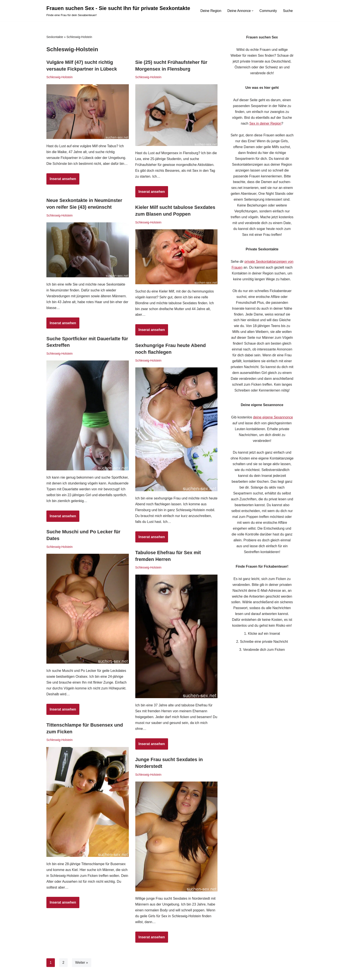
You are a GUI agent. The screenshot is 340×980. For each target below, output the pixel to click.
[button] (253, 11)
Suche (288, 11)
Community (268, 11)
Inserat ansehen (61, 187)
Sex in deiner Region (265, 124)
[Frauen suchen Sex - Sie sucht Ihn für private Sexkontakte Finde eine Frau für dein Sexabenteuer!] (118, 11)
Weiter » (82, 963)
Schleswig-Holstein (60, 77)
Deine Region (210, 11)
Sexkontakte (55, 37)
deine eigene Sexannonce (273, 420)
